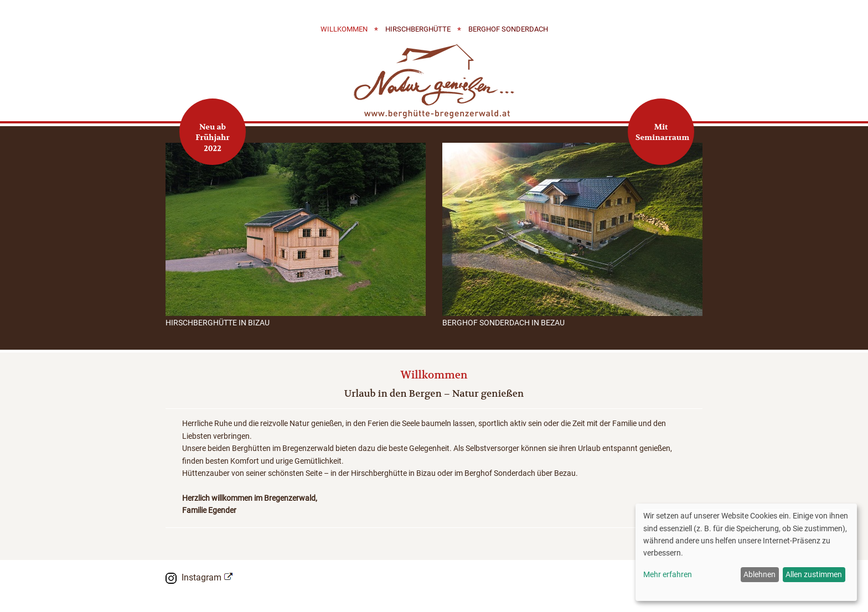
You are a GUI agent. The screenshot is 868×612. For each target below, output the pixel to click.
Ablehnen (759, 574)
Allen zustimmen (814, 574)
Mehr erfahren (668, 574)
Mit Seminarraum (662, 132)
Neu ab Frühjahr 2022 (213, 138)
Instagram (201, 577)
